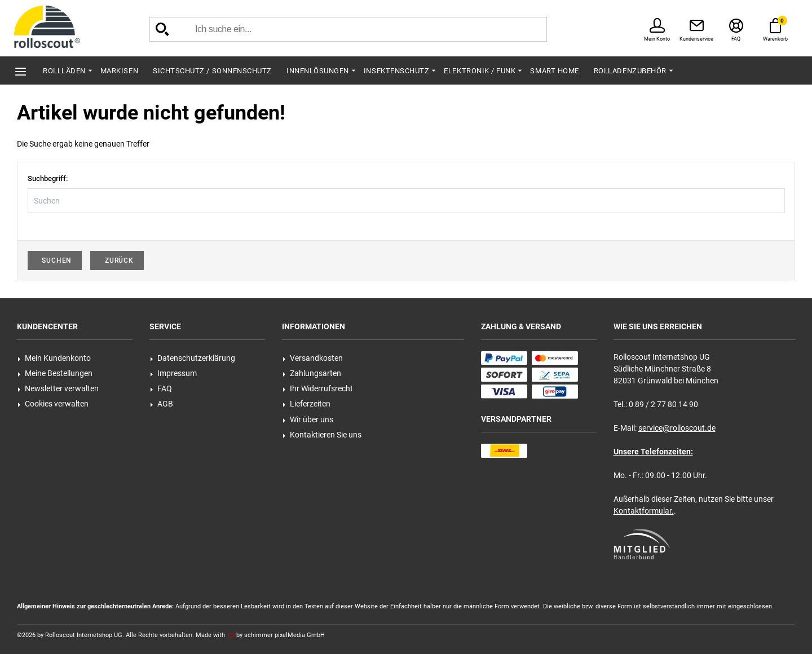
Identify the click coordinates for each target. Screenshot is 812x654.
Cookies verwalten (53, 404)
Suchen (55, 260)
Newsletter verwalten (58, 388)
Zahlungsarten (312, 373)
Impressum (173, 373)
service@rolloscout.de (677, 428)
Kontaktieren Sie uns (322, 435)
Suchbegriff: (48, 178)
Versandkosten (313, 358)
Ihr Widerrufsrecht (318, 388)
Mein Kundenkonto (54, 358)
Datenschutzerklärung (193, 358)
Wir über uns (308, 419)
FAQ (161, 388)
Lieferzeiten (306, 404)
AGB (162, 404)
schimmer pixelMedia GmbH (284, 635)
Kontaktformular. (644, 511)
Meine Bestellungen (55, 373)
